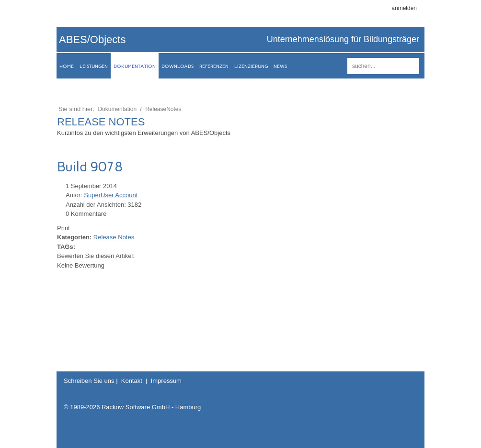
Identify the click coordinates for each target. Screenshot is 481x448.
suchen (411, 66)
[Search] (383, 66)
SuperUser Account (111, 195)
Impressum (166, 381)
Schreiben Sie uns (89, 381)
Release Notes (114, 237)
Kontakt (132, 381)
